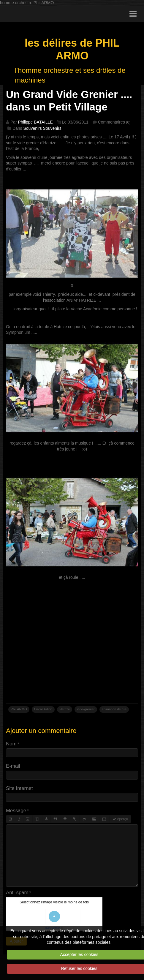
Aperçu (120, 819)
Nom (11, 744)
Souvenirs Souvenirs (42, 128)
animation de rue (114, 709)
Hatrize (65, 709)
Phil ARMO (19, 709)
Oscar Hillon (43, 709)
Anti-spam (17, 893)
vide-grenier (86, 709)
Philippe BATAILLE (35, 122)
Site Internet (19, 788)
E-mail (13, 766)
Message (16, 811)
